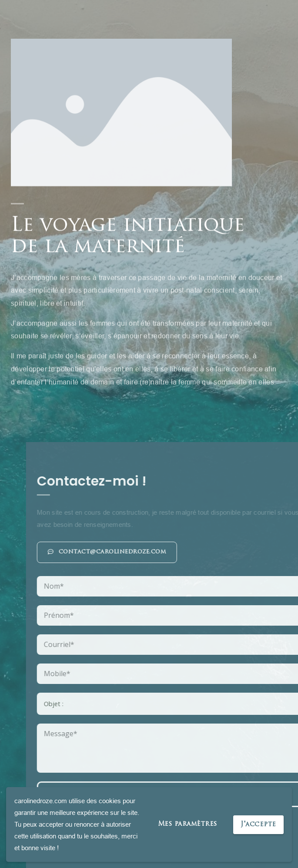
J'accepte (258, 825)
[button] (175, 552)
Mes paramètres (188, 824)
